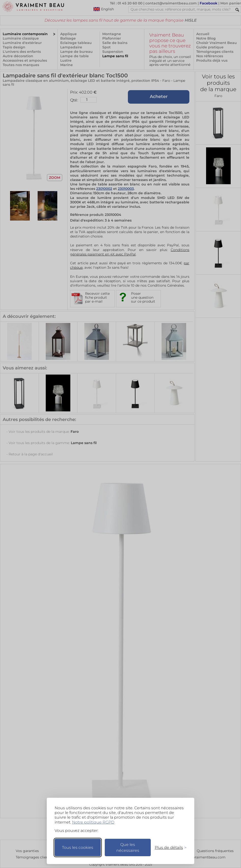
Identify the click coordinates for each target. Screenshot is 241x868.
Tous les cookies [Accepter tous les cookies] (78, 847)
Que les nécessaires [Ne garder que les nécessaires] (128, 847)
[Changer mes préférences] (168, 847)
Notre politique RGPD (93, 822)
